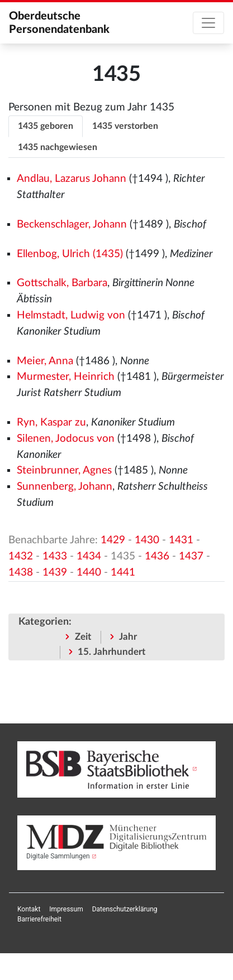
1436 (157, 556)
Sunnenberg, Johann (65, 487)
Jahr (128, 637)
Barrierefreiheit (39, 919)
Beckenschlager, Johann (72, 225)
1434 (89, 556)
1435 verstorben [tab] (125, 126)
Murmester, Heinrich (66, 377)
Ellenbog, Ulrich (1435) (70, 254)
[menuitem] (29, 909)
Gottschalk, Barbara (62, 283)
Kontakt (29, 909)
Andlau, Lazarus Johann (72, 179)
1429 (113, 540)
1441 (123, 573)
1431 (181, 540)
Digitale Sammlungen (58, 856)
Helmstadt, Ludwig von (71, 315)
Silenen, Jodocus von (66, 439)
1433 (55, 556)
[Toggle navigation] (208, 23)
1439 (55, 573)
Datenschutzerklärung (125, 909)
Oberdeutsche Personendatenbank (59, 23)
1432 (21, 556)
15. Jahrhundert (111, 652)
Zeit (83, 637)
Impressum (66, 909)
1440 (89, 573)
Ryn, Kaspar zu (51, 423)
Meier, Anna (45, 361)
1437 (191, 556)
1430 (147, 540)
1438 (21, 573)
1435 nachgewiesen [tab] (58, 147)
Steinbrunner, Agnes (64, 470)
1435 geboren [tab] (46, 126)
